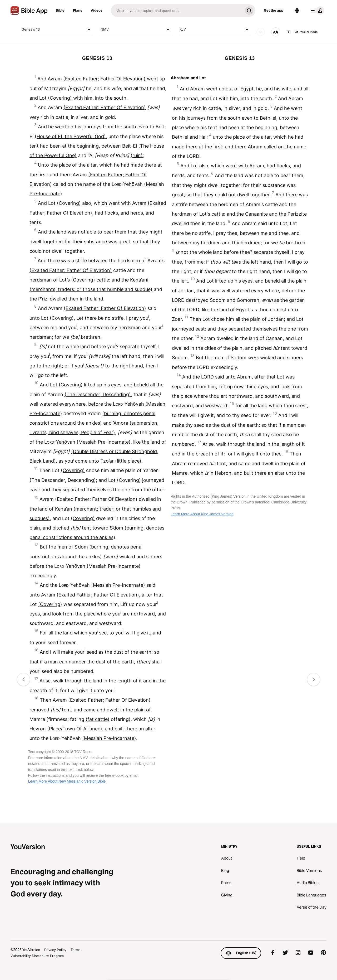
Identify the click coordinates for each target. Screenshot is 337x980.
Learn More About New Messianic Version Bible (67, 781)
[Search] (177, 11)
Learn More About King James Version (202, 514)
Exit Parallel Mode (302, 32)
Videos (96, 10)
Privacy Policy (55, 950)
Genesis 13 (57, 30)
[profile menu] (316, 11)
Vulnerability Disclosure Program (37, 956)
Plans (78, 10)
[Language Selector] (297, 11)
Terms (76, 950)
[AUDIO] (261, 32)
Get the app (274, 10)
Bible (60, 10)
